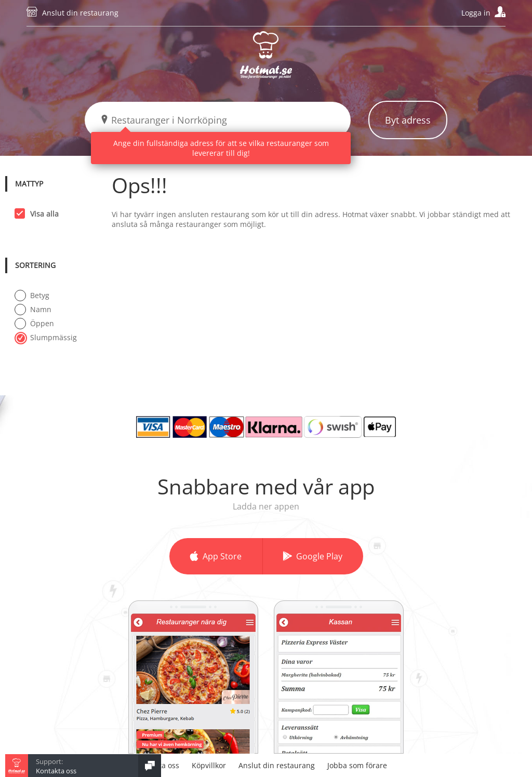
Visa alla (41, 213)
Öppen (34, 323)
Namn (33, 309)
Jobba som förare (357, 765)
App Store (222, 556)
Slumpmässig (46, 337)
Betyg (32, 295)
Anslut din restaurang (80, 13)
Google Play (319, 556)
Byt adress (408, 120)
